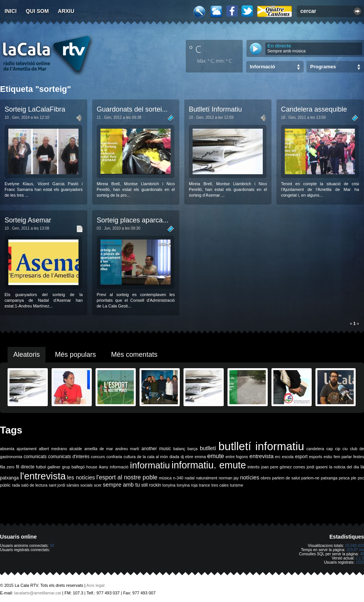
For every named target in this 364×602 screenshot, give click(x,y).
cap (330, 449)
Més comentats (134, 355)
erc (278, 457)
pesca (344, 478)
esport (301, 457)
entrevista (262, 456)
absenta (7, 449)
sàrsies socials (79, 485)
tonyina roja (187, 485)
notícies (250, 478)
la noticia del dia (344, 467)
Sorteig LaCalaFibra (35, 109)
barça (192, 449)
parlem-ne (311, 478)
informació (119, 467)
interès (254, 467)
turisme (236, 485)
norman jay (229, 478)
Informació (262, 67)
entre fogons (237, 457)
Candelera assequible (314, 109)
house (92, 467)
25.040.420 (355, 546)
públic (5, 485)
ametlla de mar (99, 449)
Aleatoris (27, 355)
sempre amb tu (121, 485)
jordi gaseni (317, 467)
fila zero (7, 467)
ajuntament (27, 449)
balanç (179, 449)
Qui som (37, 11)
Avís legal (96, 585)
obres (266, 478)
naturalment (207, 478)
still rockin (151, 485)
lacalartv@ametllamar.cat (38, 593)
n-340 (178, 478)
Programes (323, 67)
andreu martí (127, 449)
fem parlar (343, 457)
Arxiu (66, 11)
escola (288, 457)
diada (174, 457)
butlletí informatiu (261, 446)
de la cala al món (152, 457)
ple (354, 478)
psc (361, 478)
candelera (315, 449)
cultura (130, 457)
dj (182, 457)
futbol (41, 467)
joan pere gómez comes (283, 467)
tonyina (169, 485)
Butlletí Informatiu (215, 109)
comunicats (35, 457)
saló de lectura (34, 485)
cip (338, 449)
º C (195, 49)
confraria (114, 457)
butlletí (208, 448)
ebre (189, 457)
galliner (54, 467)
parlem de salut (286, 478)
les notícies (81, 478)
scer (98, 485)
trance (205, 485)
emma (200, 457)
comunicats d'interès (69, 457)
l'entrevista (43, 476)
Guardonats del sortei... (132, 109)
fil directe (25, 467)
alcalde (76, 449)
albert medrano (53, 449)
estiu (328, 457)
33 (52, 546)
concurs (98, 457)
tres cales (220, 485)
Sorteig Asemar (28, 220)
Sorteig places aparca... (133, 220)
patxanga (329, 478)
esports (316, 457)
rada (16, 485)
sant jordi (57, 485)
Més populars (75, 355)
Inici (11, 11)
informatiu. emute (209, 465)
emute (216, 456)
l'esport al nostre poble (127, 477)
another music (156, 449)
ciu (345, 449)
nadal (190, 478)
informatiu (150, 465)
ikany (104, 467)
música (165, 478)
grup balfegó (73, 467)
